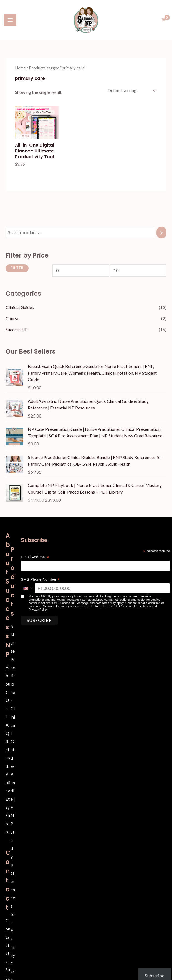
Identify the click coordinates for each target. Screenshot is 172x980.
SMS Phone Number (40, 579)
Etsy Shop (8, 815)
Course (12, 318)
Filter (17, 267)
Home (20, 67)
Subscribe (150, 967)
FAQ (7, 724)
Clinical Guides (20, 307)
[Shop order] (131, 90)
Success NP (17, 329)
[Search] (161, 232)
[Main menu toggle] (10, 20)
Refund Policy (8, 765)
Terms (147, 606)
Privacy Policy (38, 609)
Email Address (35, 557)
